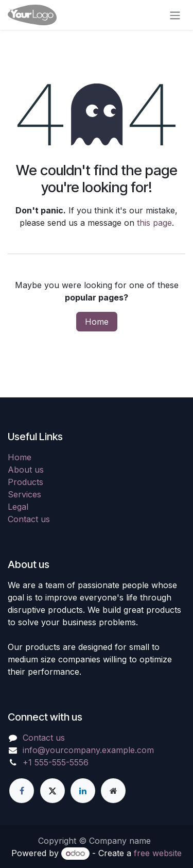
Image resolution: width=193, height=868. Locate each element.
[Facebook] (22, 791)
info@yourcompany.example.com (88, 750)
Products (25, 482)
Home (97, 322)
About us (26, 470)
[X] (52, 791)
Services (24, 494)
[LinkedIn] (83, 791)
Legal (18, 507)
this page (154, 223)
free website (158, 853)
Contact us (29, 519)
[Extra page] (113, 791)
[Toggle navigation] (175, 15)
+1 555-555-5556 (56, 762)
